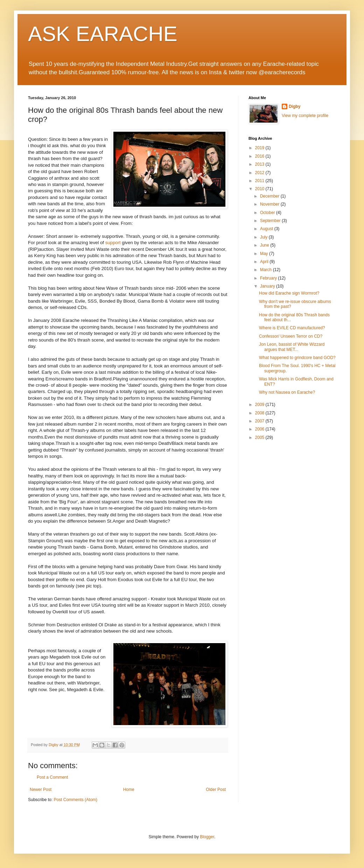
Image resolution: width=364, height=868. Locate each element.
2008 (260, 413)
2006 (260, 429)
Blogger (207, 837)
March (267, 270)
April (265, 262)
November (270, 204)
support (113, 243)
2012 (260, 173)
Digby (295, 106)
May (265, 254)
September (271, 221)
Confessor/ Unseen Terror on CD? (291, 336)
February (269, 278)
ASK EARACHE (103, 34)
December (270, 196)
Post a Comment (52, 777)
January (268, 286)
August (267, 229)
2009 (260, 405)
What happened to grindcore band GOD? (297, 358)
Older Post (216, 790)
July (264, 237)
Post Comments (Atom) (75, 800)
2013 (260, 164)
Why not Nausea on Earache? (287, 392)
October (268, 213)
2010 (260, 189)
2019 (260, 148)
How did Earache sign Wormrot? (289, 293)
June (265, 245)
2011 (260, 181)
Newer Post (41, 790)
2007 (260, 421)
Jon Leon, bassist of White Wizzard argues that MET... (292, 347)
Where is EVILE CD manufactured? (292, 328)
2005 (260, 438)
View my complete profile (305, 116)
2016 (260, 156)
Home (129, 790)
